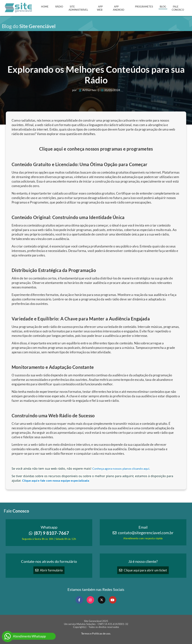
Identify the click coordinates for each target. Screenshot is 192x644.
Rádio (59, 7)
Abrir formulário (49, 570)
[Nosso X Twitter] (102, 600)
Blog (163, 7)
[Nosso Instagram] (90, 600)
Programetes (144, 7)
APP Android (119, 8)
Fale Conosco (178, 8)
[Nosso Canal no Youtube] (113, 600)
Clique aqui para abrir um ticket (143, 570)
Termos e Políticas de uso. (96, 633)
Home (45, 7)
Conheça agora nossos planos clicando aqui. (121, 468)
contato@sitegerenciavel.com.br (146, 533)
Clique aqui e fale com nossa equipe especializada (56, 480)
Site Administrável (78, 8)
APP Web (100, 8)
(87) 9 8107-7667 (49, 533)
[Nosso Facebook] (79, 600)
